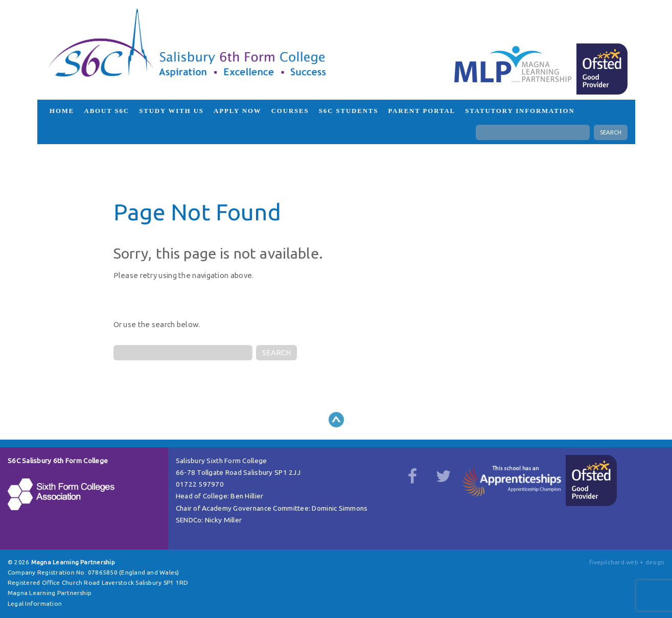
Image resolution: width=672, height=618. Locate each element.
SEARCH (611, 132)
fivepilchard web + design (627, 562)
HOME (62, 111)
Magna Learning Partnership (50, 593)
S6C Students (349, 111)
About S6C (107, 111)
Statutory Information (520, 111)
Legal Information (35, 603)
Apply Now (237, 111)
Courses (290, 111)
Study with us (171, 111)
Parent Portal (422, 111)
